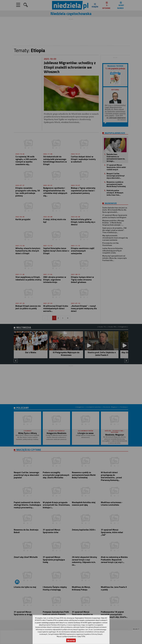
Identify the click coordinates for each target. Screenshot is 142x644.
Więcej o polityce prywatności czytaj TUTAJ (71, 636)
